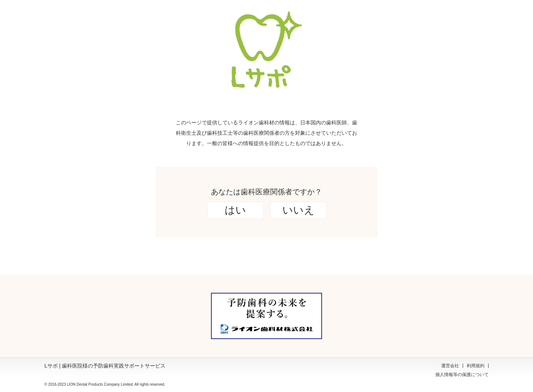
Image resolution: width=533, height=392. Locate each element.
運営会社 (450, 366)
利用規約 (476, 366)
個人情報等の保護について (462, 375)
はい (235, 210)
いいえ (299, 210)
